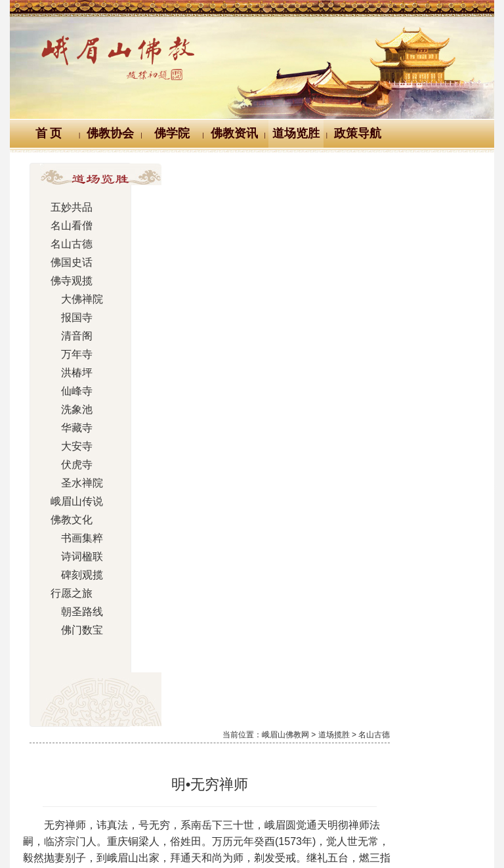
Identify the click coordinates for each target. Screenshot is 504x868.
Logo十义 (47, 764)
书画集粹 (72, 538)
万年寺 (68, 355)
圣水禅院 (72, 483)
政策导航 (358, 133)
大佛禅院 (72, 299)
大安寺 (68, 446)
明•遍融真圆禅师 (227, 554)
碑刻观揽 (72, 575)
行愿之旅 (68, 594)
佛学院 (172, 133)
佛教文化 (68, 520)
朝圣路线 (72, 612)
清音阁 (68, 336)
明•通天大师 (447, 554)
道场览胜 (296, 133)
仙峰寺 (68, 391)
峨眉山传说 (72, 502)
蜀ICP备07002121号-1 (252, 840)
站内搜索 (458, 764)
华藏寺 (68, 428)
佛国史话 (68, 263)
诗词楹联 (72, 557)
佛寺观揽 (68, 281)
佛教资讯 (234, 133)
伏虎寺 (68, 465)
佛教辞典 (192, 764)
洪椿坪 (68, 373)
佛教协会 (110, 133)
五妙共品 (68, 207)
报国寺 (68, 318)
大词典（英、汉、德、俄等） (349, 764)
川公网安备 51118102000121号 (130, 825)
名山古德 (68, 244)
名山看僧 (68, 226)
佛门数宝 (72, 630)
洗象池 (68, 410)
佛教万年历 (120, 764)
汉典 (250, 764)
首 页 (49, 133)
